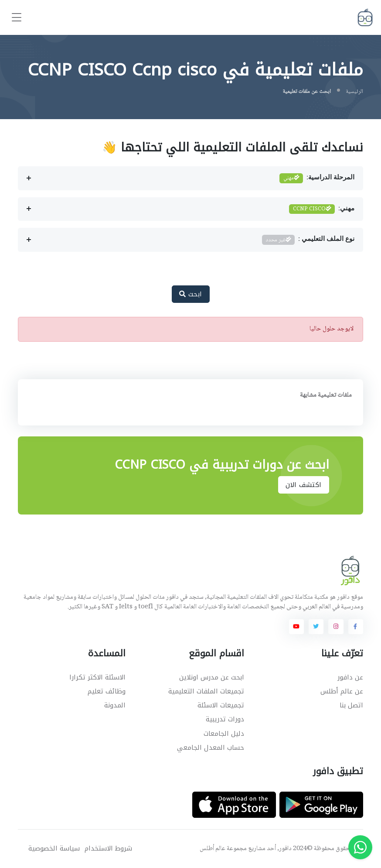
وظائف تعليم (107, 691)
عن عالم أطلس (342, 691)
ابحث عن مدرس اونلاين (212, 677)
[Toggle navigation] (17, 18)
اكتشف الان (304, 485)
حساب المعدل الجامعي (211, 748)
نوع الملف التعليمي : (308, 240)
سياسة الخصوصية (54, 849)
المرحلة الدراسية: (317, 178)
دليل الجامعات (224, 734)
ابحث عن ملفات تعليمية (307, 92)
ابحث (191, 294)
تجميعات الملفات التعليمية (206, 691)
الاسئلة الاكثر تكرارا (97, 677)
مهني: (322, 209)
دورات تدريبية (225, 719)
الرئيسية (354, 92)
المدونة (115, 705)
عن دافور (350, 677)
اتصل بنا (351, 705)
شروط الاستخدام (108, 849)
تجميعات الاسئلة (221, 705)
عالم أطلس (213, 849)
